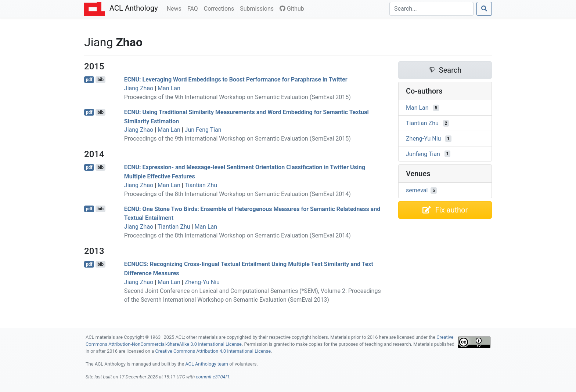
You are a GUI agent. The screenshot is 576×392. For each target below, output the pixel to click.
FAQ (194, 8)
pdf (89, 80)
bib (100, 80)
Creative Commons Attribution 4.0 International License (213, 351)
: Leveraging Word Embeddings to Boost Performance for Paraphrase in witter (236, 79)
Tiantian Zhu (201, 185)
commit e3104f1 (213, 377)
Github (292, 9)
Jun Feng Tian (203, 130)
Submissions (258, 8)
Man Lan (169, 88)
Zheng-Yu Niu (202, 282)
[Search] (431, 9)
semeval (417, 190)
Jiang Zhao (139, 88)
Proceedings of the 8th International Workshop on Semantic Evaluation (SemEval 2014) (237, 194)
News (176, 8)
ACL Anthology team (207, 364)
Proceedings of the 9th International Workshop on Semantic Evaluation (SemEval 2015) (237, 97)
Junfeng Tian (423, 154)
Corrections (220, 8)
